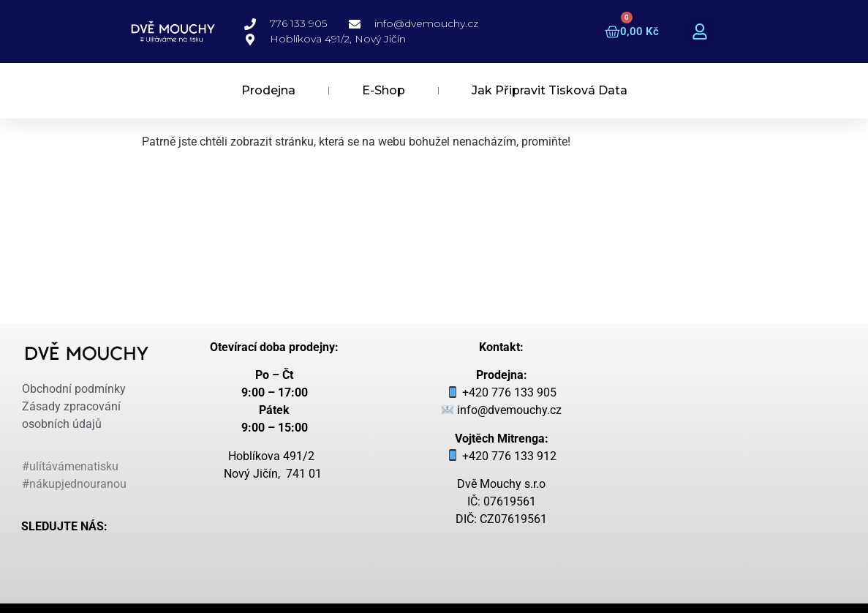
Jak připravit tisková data (550, 90)
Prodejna (268, 90)
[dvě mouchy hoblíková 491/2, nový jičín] (747, 420)
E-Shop (384, 90)
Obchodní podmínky (74, 389)
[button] (699, 32)
